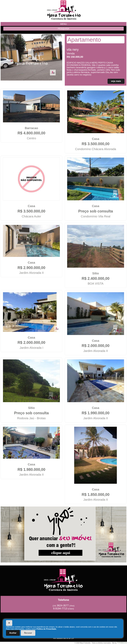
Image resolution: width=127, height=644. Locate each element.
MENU (64, 24)
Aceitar (13, 633)
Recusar (28, 633)
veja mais (116, 81)
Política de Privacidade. (47, 629)
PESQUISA (63, 29)
